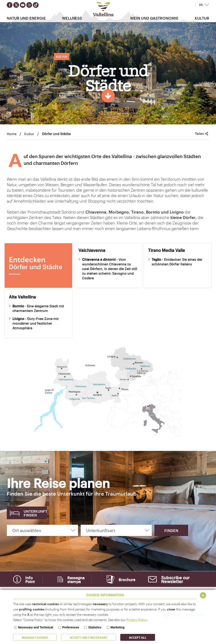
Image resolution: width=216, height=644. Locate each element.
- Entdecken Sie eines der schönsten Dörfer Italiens (175, 262)
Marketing (117, 627)
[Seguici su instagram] (29, 5)
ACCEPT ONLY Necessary (88, 637)
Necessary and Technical (35, 627)
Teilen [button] (201, 134)
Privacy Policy (137, 620)
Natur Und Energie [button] (26, 18)
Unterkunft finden (35, 513)
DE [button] (201, 5)
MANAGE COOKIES (35, 637)
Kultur (29, 134)
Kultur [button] (202, 18)
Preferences (71, 627)
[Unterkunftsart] (116, 530)
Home (12, 134)
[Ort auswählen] (42, 530)
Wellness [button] (72, 18)
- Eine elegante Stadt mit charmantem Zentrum (36, 308)
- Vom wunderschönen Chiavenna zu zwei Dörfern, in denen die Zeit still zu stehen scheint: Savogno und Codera (108, 269)
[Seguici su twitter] (16, 5)
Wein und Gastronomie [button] (154, 18)
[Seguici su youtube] (23, 5)
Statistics (95, 627)
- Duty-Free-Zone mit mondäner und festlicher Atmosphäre (34, 323)
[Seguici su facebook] (10, 5)
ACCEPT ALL (138, 637)
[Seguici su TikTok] (36, 5)
